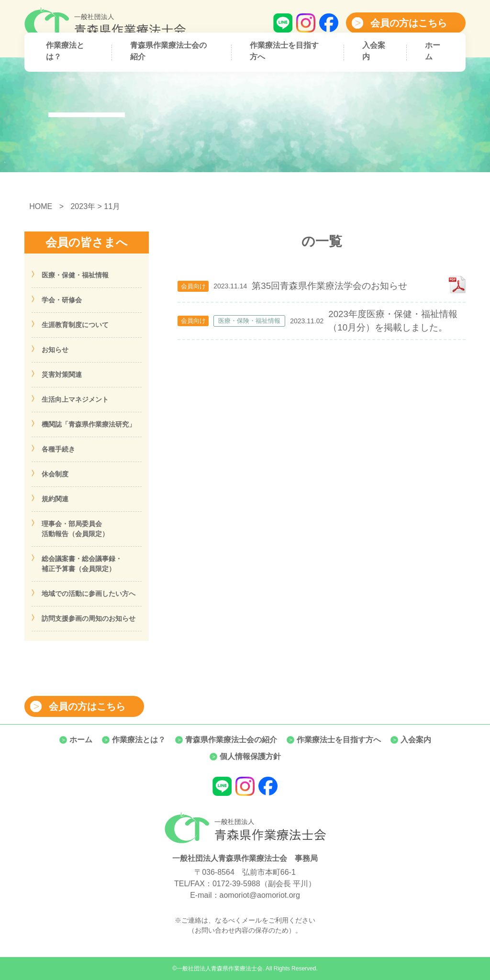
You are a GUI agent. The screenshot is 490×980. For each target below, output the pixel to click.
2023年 (83, 206)
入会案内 (374, 51)
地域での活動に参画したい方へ (89, 594)
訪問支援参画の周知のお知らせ (89, 618)
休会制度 (55, 474)
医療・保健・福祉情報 (75, 275)
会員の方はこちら (409, 23)
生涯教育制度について (75, 325)
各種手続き (58, 449)
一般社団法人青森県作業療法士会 (220, 969)
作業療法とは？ (65, 51)
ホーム (433, 51)
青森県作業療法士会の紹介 (168, 51)
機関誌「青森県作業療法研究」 (89, 424)
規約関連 (55, 499)
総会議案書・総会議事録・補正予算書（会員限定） (82, 564)
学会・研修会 (62, 300)
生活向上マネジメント (75, 399)
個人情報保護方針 (250, 756)
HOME (41, 206)
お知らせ (55, 350)
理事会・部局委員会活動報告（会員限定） (75, 529)
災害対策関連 (62, 374)
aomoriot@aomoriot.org (260, 895)
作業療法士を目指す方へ (284, 51)
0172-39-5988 (236, 884)
